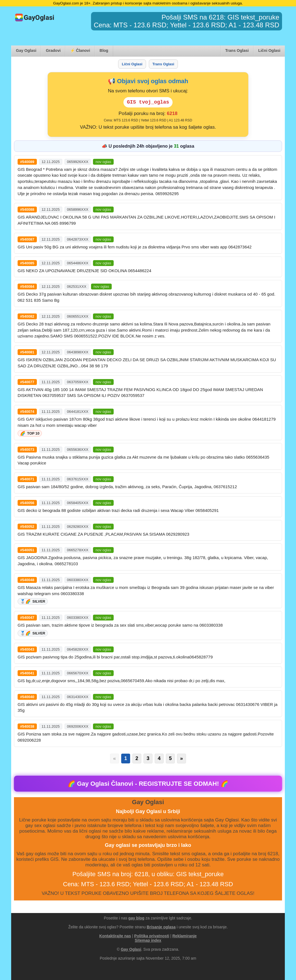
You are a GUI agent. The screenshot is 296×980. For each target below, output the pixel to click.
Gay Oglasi (26, 51)
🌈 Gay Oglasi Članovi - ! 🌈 (148, 784)
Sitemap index (148, 940)
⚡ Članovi (80, 51)
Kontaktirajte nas (115, 936)
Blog (104, 51)
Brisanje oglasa (161, 927)
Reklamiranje (184, 936)
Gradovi (53, 51)
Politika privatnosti (152, 936)
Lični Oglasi (269, 51)
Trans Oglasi (237, 51)
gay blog (137, 918)
